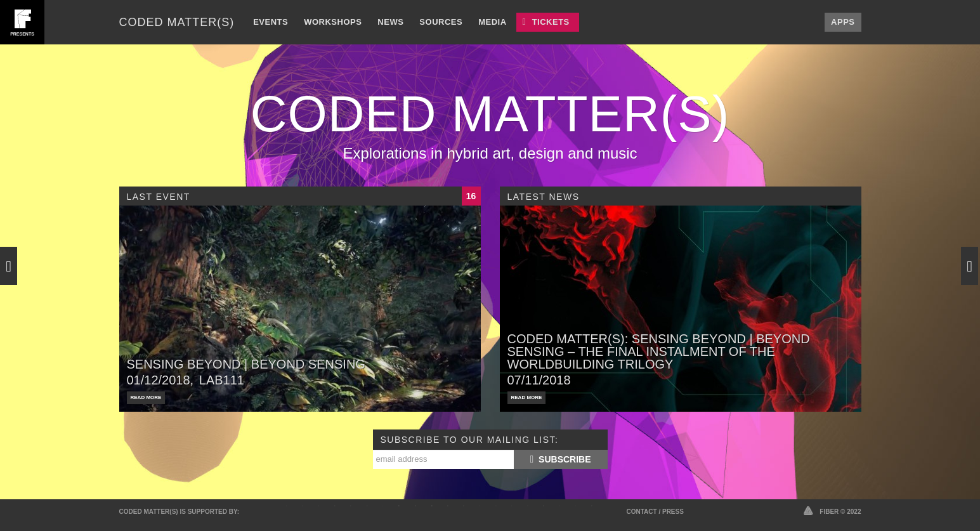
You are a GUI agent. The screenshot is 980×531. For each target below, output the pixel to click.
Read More (146, 397)
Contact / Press (655, 512)
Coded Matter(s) (177, 22)
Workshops (333, 22)
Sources (441, 22)
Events (271, 22)
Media (492, 22)
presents (22, 34)
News (390, 22)
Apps (843, 22)
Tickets (551, 22)
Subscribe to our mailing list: (470, 440)
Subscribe (560, 459)
